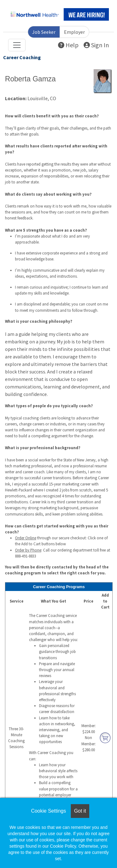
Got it (80, 811)
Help (68, 45)
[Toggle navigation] (17, 45)
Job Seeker (44, 32)
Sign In (96, 45)
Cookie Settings (48, 811)
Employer (74, 32)
